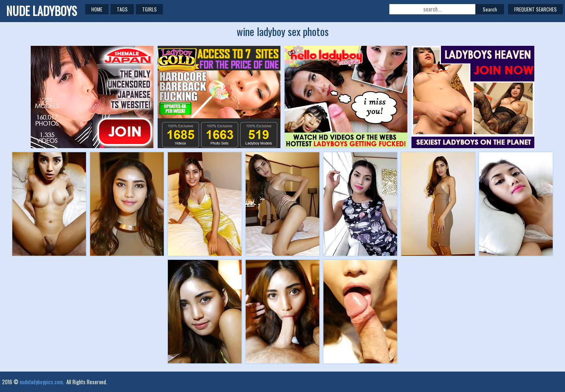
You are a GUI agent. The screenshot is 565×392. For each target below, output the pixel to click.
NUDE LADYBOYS (42, 11)
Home (97, 9)
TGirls (149, 9)
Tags (122, 9)
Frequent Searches (536, 9)
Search (490, 9)
